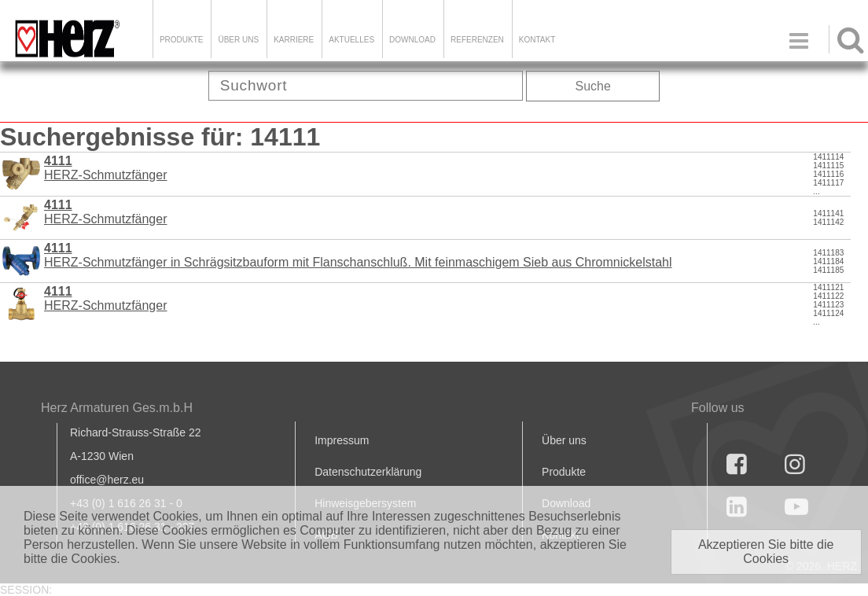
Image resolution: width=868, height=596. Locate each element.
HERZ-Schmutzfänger (106, 168)
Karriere (294, 40)
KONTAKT (537, 40)
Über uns (564, 440)
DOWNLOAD (412, 40)
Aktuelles (351, 40)
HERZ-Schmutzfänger (106, 298)
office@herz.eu (107, 480)
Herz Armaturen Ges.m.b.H (117, 408)
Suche (593, 86)
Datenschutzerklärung (368, 472)
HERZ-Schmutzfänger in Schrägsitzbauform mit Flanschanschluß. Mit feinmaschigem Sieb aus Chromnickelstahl (358, 255)
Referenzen (477, 40)
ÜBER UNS (238, 40)
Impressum (342, 440)
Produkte (182, 40)
